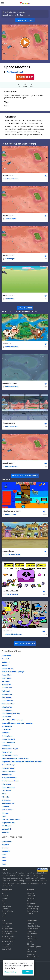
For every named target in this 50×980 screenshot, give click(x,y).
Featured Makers (33, 906)
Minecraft (5, 845)
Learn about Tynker (25, 20)
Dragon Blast (6, 675)
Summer (30, 914)
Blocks (4, 861)
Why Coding (31, 903)
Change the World (8, 739)
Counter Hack (7, 688)
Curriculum (31, 896)
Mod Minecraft (7, 694)
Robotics (5, 848)
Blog (3, 893)
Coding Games (7, 923)
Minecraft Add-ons (8, 939)
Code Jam (5, 946)
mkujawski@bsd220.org (13, 634)
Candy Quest (6, 678)
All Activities (6, 656)
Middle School (32, 934)
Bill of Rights (6, 826)
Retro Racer (6, 746)
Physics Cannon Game (10, 781)
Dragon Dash (6, 685)
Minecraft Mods (7, 944)
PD (28, 949)
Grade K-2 (5, 659)
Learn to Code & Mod (12, 837)
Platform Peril (7, 752)
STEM (4, 816)
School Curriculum (33, 926)
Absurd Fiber (9, 299)
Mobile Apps (6, 906)
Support (5, 898)
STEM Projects (32, 954)
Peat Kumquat (10, 259)
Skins (4, 854)
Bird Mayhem (7, 800)
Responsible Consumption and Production (17, 723)
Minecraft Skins (7, 929)
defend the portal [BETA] (12, 511)
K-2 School (31, 941)
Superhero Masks (8, 768)
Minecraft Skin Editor (9, 931)
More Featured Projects (25, 643)
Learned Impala (10, 219)
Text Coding (6, 851)
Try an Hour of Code (11, 651)
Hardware (5, 832)
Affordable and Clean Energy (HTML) (15, 758)
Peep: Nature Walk (9, 823)
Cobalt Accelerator (11, 594)
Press (4, 901)
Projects (22, 12)
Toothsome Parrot (15, 72)
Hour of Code (7, 949)
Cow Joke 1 (7, 343)
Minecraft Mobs (7, 934)
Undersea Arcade (8, 803)
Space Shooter (8, 215)
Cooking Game (7, 736)
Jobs (3, 903)
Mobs (4, 864)
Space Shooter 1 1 (9, 295)
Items (4, 857)
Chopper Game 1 (9, 423)
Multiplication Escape (9, 778)
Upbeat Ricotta (10, 514)
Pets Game (6, 733)
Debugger (5, 813)
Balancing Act (7, 707)
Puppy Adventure (8, 787)
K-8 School (31, 944)
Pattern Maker (7, 810)
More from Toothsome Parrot (25, 476)
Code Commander (8, 742)
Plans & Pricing (32, 909)
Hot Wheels (6, 681)
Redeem (30, 901)
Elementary (31, 931)
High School (31, 936)
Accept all (28, 972)
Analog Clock (6, 829)
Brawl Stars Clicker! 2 (10, 591)
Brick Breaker (7, 697)
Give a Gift (31, 898)
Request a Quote (33, 957)
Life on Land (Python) (10, 755)
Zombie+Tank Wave (10, 383)
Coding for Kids (10, 12)
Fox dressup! (7, 631)
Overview (30, 893)
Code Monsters (7, 701)
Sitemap (5, 909)
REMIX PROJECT (25, 77)
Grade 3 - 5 (6, 662)
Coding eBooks (7, 911)
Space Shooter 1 (8, 175)
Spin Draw (5, 807)
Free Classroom (32, 929)
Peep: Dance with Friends (11, 819)
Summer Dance (8, 551)
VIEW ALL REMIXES (25, 308)
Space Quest (6, 729)
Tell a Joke (5, 797)
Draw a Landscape (8, 765)
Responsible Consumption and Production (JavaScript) (22, 762)
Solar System (6, 784)
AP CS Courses (32, 939)
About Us (5, 896)
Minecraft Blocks (8, 936)
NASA (4, 794)
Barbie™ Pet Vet (7, 668)
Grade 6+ (5, 665)
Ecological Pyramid (9, 771)
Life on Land (6, 717)
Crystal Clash (6, 790)
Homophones (7, 774)
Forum (4, 914)
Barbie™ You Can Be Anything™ (13, 672)
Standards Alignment (34, 946)
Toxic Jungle (6, 691)
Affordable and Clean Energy (12, 720)
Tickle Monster (7, 710)
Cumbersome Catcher (13, 554)
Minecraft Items (7, 941)
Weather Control (8, 704)
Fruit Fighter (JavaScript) (11, 713)
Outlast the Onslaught (10, 749)
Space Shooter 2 (8, 255)
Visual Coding (7, 841)
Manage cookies (10, 972)
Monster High (7, 726)
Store (4, 916)
